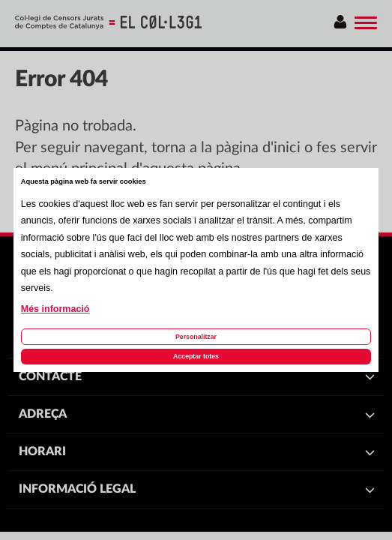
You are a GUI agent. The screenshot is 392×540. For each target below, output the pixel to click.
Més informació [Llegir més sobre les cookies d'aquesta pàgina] (55, 309)
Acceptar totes (196, 356)
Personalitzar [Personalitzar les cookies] (196, 337)
